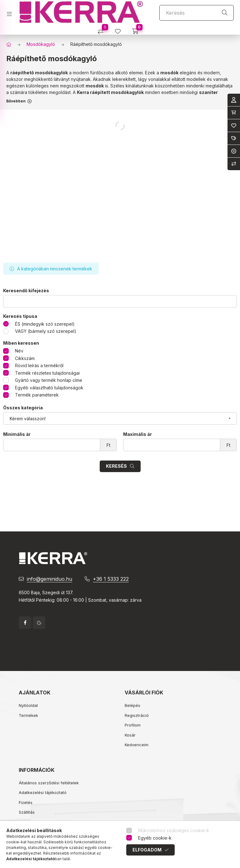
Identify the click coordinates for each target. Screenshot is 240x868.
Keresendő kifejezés (26, 291)
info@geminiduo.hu (50, 579)
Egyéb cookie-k (155, 838)
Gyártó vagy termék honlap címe (49, 380)
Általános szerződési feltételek (49, 783)
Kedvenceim (137, 745)
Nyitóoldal (28, 705)
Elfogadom (147, 850)
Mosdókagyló (41, 44)
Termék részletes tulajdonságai (47, 373)
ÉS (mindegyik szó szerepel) (45, 324)
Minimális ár (17, 434)
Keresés (116, 466)
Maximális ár (137, 434)
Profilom (133, 725)
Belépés (132, 705)
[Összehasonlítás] (103, 29)
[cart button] (137, 29)
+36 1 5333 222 (111, 579)
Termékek (28, 715)
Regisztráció (137, 715)
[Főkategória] (9, 44)
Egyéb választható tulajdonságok (49, 388)
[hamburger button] (12, 12)
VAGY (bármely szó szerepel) (46, 331)
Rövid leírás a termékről (39, 365)
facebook (25, 623)
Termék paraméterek (37, 395)
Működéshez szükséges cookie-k (174, 830)
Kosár (130, 735)
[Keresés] (197, 13)
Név (19, 351)
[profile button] (120, 29)
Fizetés (26, 802)
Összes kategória (23, 408)
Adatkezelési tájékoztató (43, 792)
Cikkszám (25, 358)
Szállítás (27, 812)
